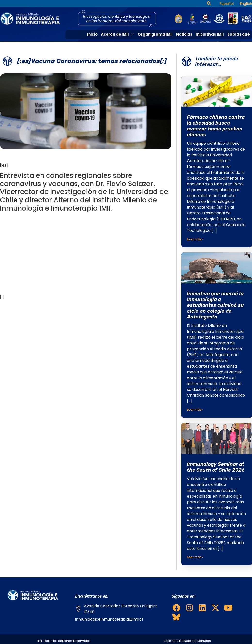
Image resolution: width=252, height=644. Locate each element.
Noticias (184, 34)
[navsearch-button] (209, 4)
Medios (218, 43)
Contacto (240, 43)
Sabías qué (239, 34)
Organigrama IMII (155, 34)
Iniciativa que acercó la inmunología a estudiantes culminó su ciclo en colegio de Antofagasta (215, 305)
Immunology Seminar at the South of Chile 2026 (216, 467)
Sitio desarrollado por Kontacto (188, 640)
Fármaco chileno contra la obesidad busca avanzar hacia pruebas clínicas (216, 126)
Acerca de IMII (118, 34)
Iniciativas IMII (210, 34)
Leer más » (195, 239)
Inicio (93, 34)
